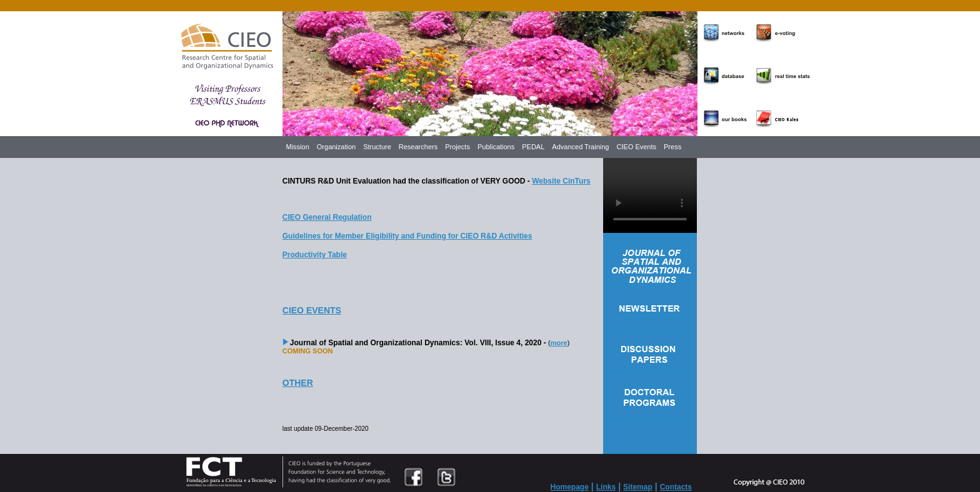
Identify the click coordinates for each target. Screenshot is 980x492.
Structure (377, 147)
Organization (336, 147)
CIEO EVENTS (312, 310)
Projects (457, 147)
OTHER (298, 383)
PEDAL (533, 147)
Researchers (418, 147)
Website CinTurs (561, 181)
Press (672, 147)
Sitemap (638, 487)
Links (606, 487)
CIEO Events (636, 147)
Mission (298, 147)
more (559, 343)
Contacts (676, 487)
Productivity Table (315, 255)
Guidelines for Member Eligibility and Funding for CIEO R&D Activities (407, 236)
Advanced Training (580, 147)
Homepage (570, 487)
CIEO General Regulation (327, 217)
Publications (496, 147)
